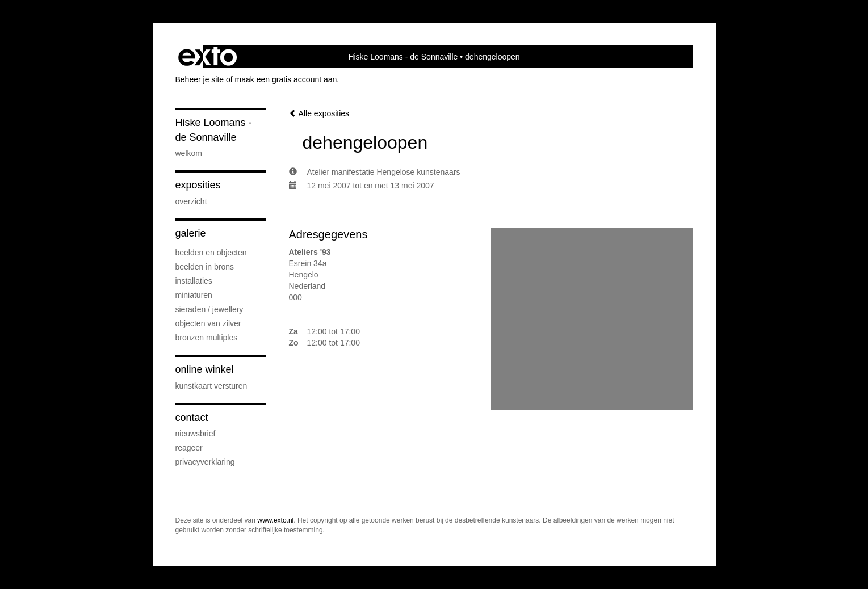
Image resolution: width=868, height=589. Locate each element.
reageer (189, 448)
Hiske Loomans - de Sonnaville (403, 57)
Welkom (189, 153)
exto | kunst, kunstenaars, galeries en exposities (207, 57)
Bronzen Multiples (207, 338)
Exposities (198, 185)
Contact (192, 418)
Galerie (191, 233)
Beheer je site (200, 79)
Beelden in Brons (205, 267)
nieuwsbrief (196, 434)
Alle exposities (319, 113)
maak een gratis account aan (286, 79)
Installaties (194, 281)
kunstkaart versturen (211, 386)
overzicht (191, 201)
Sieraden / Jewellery (209, 309)
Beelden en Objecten (211, 253)
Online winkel (205, 369)
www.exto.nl (275, 520)
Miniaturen (194, 295)
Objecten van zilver (208, 323)
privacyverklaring (205, 462)
